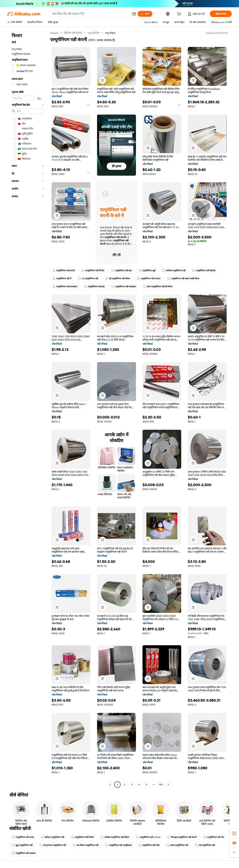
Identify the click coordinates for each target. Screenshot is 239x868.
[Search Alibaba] (90, 14)
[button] (134, 14)
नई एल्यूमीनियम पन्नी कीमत (118, 279)
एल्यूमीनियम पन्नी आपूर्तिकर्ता (119, 845)
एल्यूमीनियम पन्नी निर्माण (93, 271)
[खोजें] (145, 14)
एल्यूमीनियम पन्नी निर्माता (83, 837)
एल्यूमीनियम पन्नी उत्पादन (149, 279)
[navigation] (28, 409)
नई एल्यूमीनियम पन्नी (205, 845)
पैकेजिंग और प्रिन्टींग (73, 33)
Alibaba (54, 33)
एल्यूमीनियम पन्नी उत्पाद (23, 837)
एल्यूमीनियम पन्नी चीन (214, 837)
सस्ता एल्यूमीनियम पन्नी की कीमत (158, 287)
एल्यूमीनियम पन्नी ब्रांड (121, 271)
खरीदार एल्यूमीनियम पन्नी (53, 837)
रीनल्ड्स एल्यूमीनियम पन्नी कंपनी (182, 837)
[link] (234, 833)
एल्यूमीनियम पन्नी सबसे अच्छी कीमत (183, 279)
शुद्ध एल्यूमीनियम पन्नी (22, 845)
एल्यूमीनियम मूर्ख (147, 271)
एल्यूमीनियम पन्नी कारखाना (65, 287)
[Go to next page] (168, 785)
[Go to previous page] (110, 785)
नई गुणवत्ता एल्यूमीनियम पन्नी (53, 845)
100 (161, 785)
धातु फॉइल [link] (110, 33)
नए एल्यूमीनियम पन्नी (88, 279)
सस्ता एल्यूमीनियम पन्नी (177, 845)
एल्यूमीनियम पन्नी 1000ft (148, 837)
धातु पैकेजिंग (94, 33)
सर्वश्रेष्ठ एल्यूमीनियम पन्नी (174, 271)
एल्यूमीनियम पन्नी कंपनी (64, 271)
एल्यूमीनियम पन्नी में (62, 279)
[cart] (180, 14)
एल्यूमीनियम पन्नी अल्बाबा (24, 853)
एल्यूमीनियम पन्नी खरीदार (204, 271)
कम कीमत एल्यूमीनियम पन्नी (86, 845)
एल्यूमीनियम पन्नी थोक (149, 845)
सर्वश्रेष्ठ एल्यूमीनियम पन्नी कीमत (115, 837)
